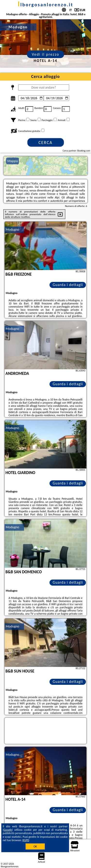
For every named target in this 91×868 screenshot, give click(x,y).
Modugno (12, 230)
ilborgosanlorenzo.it (45, 5)
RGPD (26, 840)
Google (8, 830)
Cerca (45, 143)
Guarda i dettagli (68, 285)
